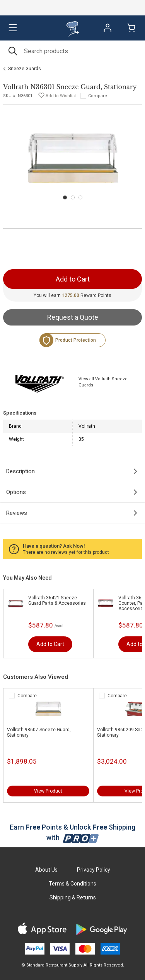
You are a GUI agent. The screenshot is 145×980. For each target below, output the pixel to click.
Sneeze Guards (25, 69)
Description (20, 471)
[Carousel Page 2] (73, 197)
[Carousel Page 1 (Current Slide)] (65, 197)
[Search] (72, 51)
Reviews (17, 513)
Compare (98, 96)
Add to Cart (50, 644)
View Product (48, 791)
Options (16, 492)
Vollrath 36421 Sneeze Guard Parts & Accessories (57, 600)
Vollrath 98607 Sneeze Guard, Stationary (39, 732)
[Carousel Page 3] (80, 197)
